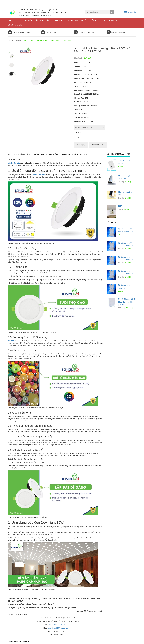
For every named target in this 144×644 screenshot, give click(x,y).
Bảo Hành (77, 122)
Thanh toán (73, 20)
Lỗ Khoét (77, 86)
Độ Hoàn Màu (79, 98)
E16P (120, 206)
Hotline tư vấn (98, 145)
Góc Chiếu (78, 102)
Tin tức (84, 20)
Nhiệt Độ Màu (79, 78)
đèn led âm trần (39, 175)
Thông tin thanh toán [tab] (45, 154)
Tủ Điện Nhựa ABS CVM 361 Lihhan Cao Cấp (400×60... (127, 302)
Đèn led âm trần (14, 163)
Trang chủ (13, 20)
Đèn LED (11, 341)
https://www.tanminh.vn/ (58, 625)
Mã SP (76, 63)
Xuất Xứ (77, 114)
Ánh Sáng (77, 74)
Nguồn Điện (78, 70)
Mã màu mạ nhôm (15, 25)
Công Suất (78, 67)
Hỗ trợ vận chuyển (108, 20)
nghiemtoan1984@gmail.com (57, 628)
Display (20, 41)
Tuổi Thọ (77, 118)
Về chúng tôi (26, 20)
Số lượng (78, 133)
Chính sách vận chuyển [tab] (74, 154)
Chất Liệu (77, 106)
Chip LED (77, 90)
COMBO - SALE (58, 20)
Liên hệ (94, 20)
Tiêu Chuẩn (78, 110)
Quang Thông (79, 94)
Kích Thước (78, 82)
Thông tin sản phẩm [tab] (19, 154)
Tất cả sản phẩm (42, 20)
